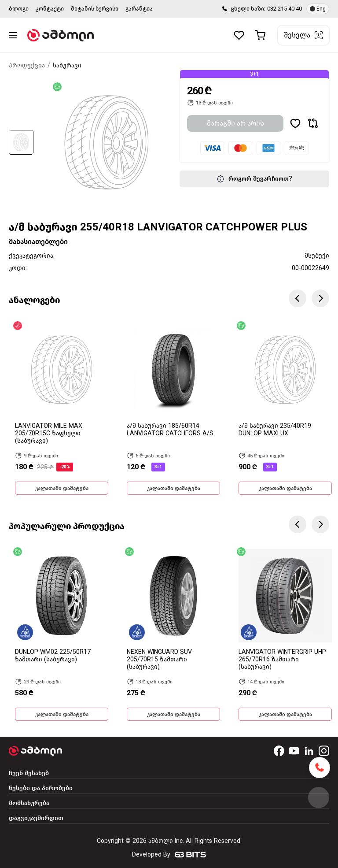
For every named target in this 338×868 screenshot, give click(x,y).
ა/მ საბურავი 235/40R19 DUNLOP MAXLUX (275, 430)
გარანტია (139, 9)
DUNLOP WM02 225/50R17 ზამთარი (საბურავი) (53, 656)
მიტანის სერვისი (95, 9)
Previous (298, 298)
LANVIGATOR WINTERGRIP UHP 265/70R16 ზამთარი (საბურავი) (282, 659)
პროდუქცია (27, 65)
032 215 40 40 (285, 9)
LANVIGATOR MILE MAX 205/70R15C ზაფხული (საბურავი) (49, 433)
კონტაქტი (50, 9)
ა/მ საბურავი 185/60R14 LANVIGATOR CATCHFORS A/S (170, 430)
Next (320, 298)
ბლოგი (19, 9)
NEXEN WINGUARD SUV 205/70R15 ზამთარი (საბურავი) (159, 659)
